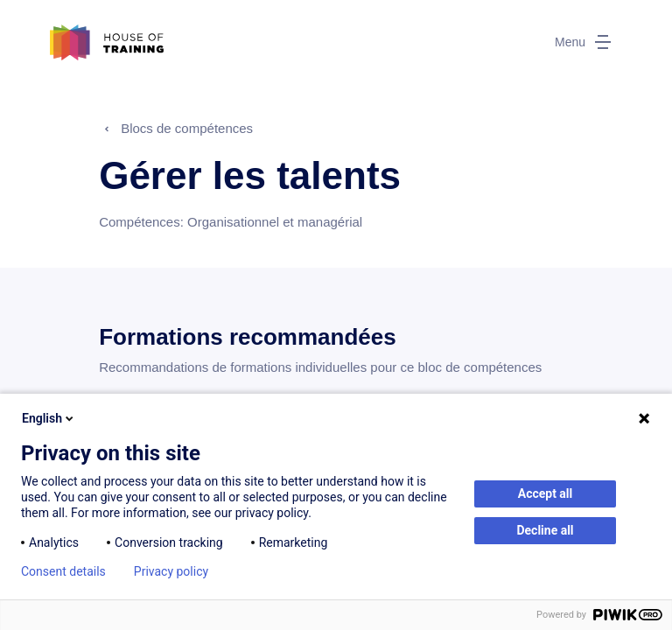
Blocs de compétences (187, 128)
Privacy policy (171, 571)
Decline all (545, 530)
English (49, 418)
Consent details (63, 571)
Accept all (546, 493)
